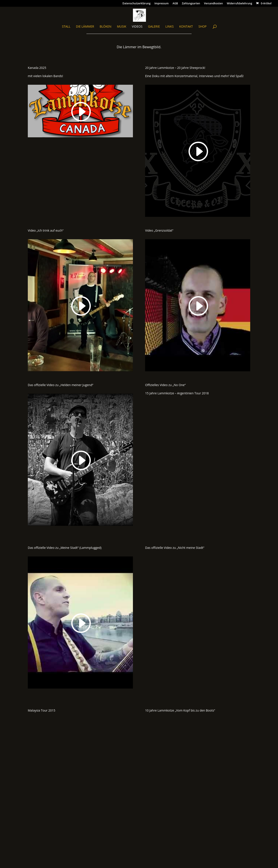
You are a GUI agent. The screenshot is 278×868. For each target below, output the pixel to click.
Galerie (154, 27)
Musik (122, 27)
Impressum (161, 4)
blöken (106, 27)
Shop (203, 27)
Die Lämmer (85, 27)
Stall (66, 27)
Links (170, 27)
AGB (175, 4)
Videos (137, 27)
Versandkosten (213, 4)
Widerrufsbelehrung (239, 4)
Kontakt (186, 27)
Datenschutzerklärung (137, 4)
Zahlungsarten (191, 4)
